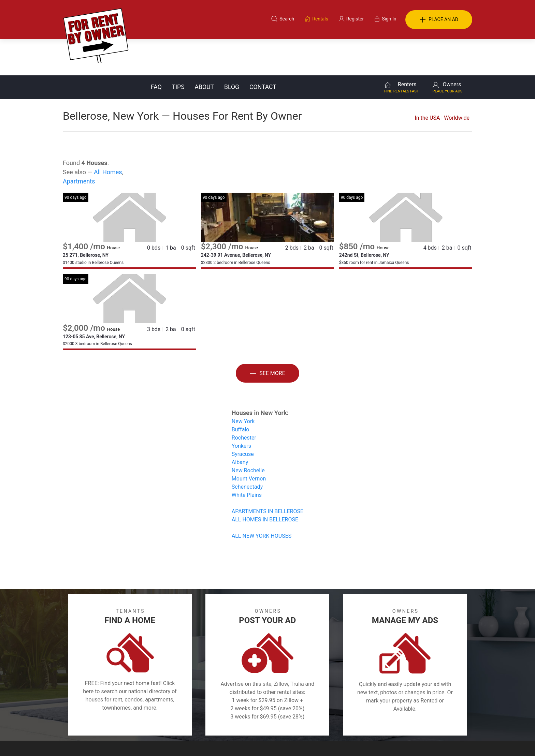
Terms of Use (197, 723)
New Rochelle (248, 434)
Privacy (272, 723)
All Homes (108, 136)
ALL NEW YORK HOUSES (262, 500)
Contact (263, 51)
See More (267, 337)
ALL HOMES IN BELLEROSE (265, 483)
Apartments (79, 145)
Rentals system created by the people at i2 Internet (375, 740)
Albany (240, 426)
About (204, 51)
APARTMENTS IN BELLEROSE (267, 475)
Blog (232, 51)
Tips (178, 51)
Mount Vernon (249, 442)
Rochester (244, 402)
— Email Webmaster (451, 740)
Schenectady (247, 451)
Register (382, 723)
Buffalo (241, 393)
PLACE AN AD (439, 20)
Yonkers (241, 410)
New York (243, 385)
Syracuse (243, 418)
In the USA (427, 82)
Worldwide (457, 82)
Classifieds (156, 723)
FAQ (156, 51)
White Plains (247, 459)
